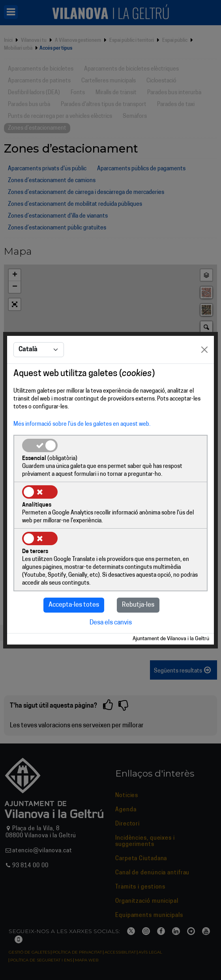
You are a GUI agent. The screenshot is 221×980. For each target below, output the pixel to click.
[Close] (204, 350)
